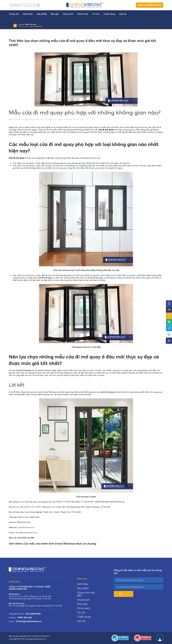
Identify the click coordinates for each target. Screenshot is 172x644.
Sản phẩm (42, 14)
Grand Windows (31, 120)
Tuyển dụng (109, 14)
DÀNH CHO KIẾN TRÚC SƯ (150, 5)
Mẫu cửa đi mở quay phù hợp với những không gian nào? (85, 112)
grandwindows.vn (26, 527)
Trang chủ (14, 14)
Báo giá (55, 14)
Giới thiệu (28, 14)
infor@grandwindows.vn (27, 532)
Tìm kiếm (38, 5)
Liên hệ (123, 14)
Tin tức (96, 14)
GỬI (124, 594)
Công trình (68, 14)
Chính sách (83, 14)
